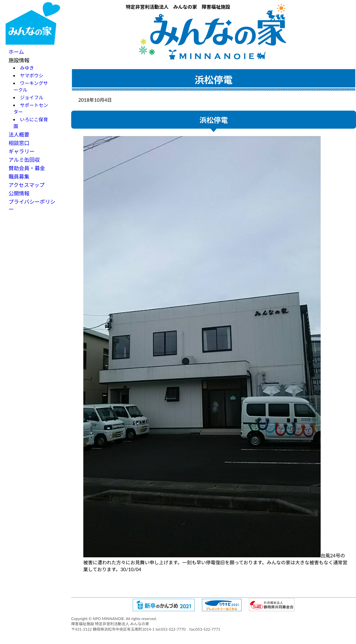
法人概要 (19, 134)
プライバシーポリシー (32, 205)
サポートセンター (31, 108)
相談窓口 (19, 143)
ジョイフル (32, 97)
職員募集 (19, 176)
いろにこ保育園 (31, 123)
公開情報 (19, 193)
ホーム (16, 52)
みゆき (27, 68)
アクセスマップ (26, 185)
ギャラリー (22, 151)
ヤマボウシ (32, 75)
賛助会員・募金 (27, 168)
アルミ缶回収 (24, 160)
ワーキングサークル (31, 86)
